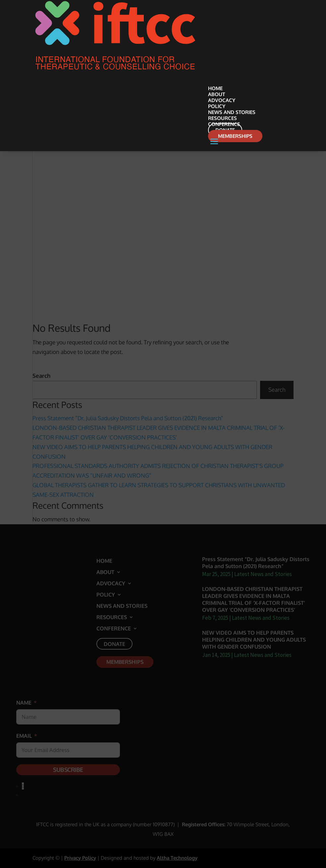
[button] (251, 145)
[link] (115, 70)
